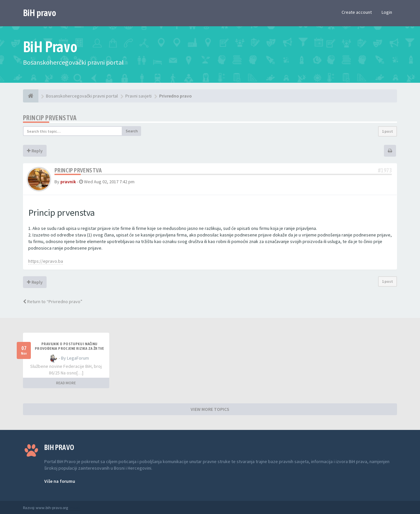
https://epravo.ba (46, 261)
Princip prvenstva (50, 118)
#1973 (385, 170)
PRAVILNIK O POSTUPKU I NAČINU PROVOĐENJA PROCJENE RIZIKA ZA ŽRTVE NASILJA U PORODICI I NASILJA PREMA (69, 348)
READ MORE (66, 383)
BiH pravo (40, 13)
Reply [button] (35, 151)
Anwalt (74, 508)
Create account (357, 12)
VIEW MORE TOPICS (210, 409)
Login (387, 12)
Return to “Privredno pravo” (53, 302)
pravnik (68, 182)
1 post (388, 131)
